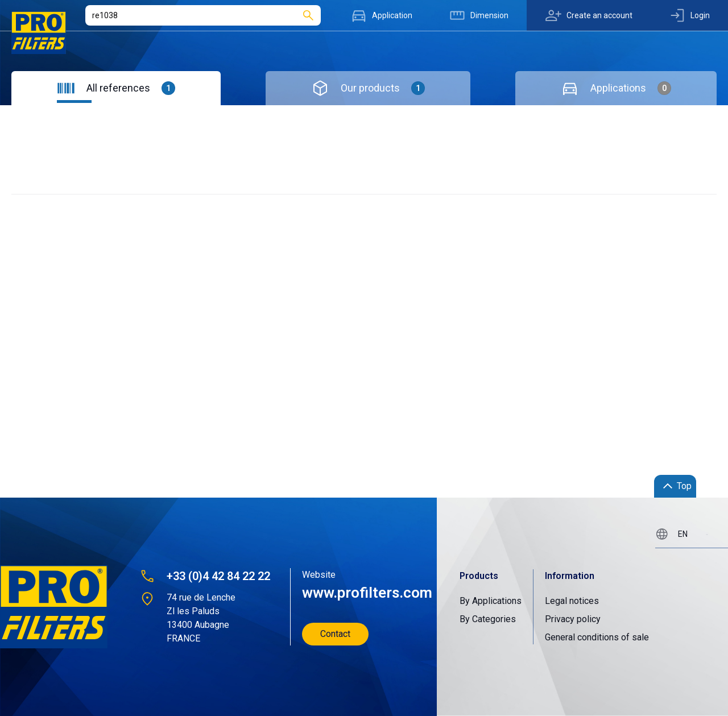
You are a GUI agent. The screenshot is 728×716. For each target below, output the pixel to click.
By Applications (491, 601)
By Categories (488, 619)
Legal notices (572, 601)
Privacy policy (573, 619)
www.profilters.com (366, 593)
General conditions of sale (597, 637)
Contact (335, 634)
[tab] (116, 88)
